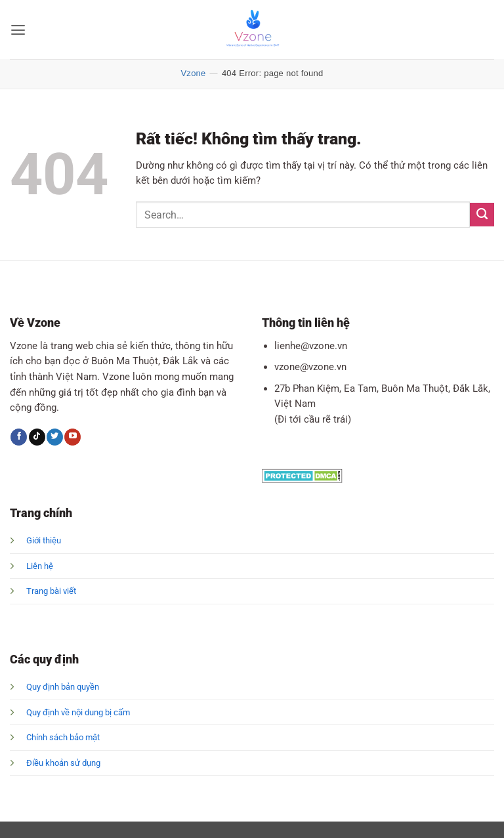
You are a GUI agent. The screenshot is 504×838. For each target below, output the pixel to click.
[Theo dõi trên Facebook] (19, 437)
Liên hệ (40, 566)
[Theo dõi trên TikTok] (37, 437)
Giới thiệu (44, 540)
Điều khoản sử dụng (63, 763)
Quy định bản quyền (63, 687)
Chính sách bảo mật (63, 737)
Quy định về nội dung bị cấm (78, 712)
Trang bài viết (51, 591)
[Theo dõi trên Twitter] (55, 437)
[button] (17, 30)
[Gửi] (482, 215)
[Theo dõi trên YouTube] (73, 437)
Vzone (193, 73)
